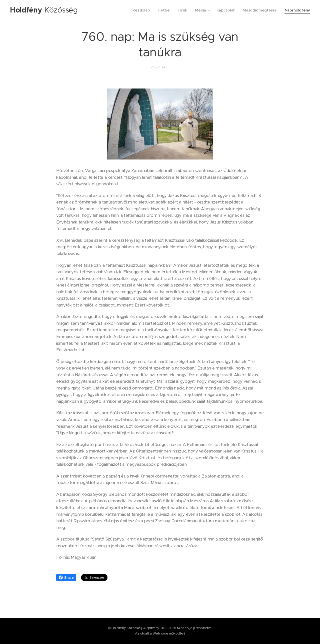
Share (66, 577)
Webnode (160, 633)
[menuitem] (138, 10)
